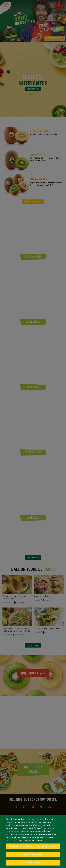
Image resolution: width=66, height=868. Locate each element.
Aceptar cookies (33, 863)
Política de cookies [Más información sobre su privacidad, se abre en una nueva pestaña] (33, 840)
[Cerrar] (62, 819)
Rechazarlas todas (33, 855)
